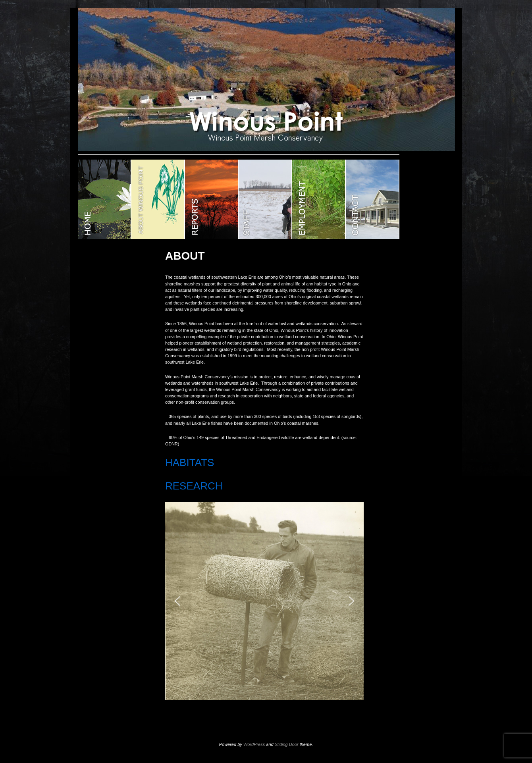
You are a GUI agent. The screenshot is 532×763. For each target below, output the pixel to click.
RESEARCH (194, 486)
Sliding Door (287, 744)
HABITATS (190, 462)
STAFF (265, 199)
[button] (177, 601)
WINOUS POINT (105, 199)
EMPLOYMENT (319, 199)
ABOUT (158, 199)
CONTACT (373, 199)
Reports (212, 199)
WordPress (254, 744)
